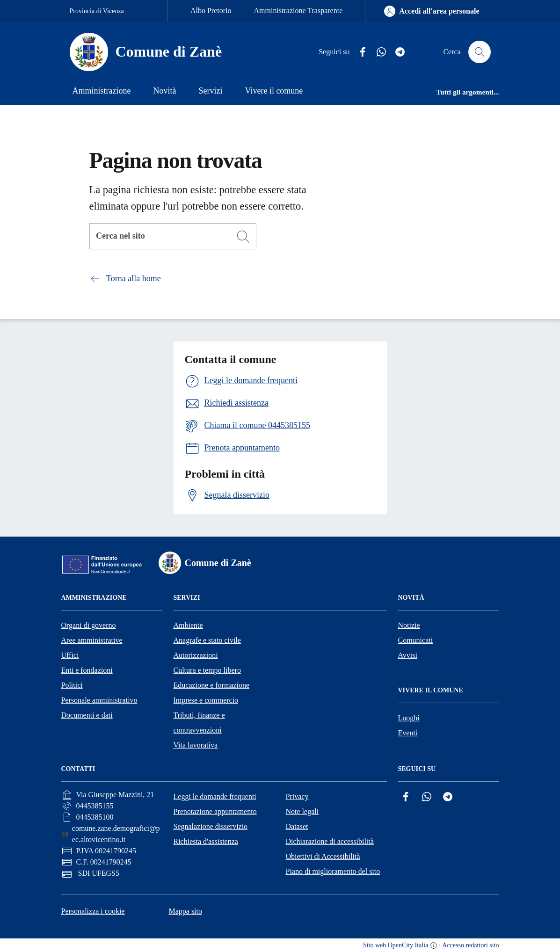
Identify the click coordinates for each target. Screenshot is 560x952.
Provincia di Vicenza (97, 11)
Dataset (297, 826)
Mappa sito (185, 911)
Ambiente (188, 625)
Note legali (302, 811)
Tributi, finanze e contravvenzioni (199, 723)
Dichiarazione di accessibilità (330, 841)
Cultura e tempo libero (207, 670)
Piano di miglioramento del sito (333, 871)
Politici (72, 685)
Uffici (70, 655)
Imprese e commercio (206, 700)
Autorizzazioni (196, 655)
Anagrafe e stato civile (207, 640)
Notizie (409, 625)
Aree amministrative (92, 640)
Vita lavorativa (196, 745)
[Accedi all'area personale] (432, 11)
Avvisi (408, 655)
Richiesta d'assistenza (206, 841)
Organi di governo (89, 625)
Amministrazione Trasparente (298, 11)
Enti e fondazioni (87, 670)
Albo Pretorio (211, 11)
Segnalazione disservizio (211, 826)
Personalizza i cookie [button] (93, 911)
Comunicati (416, 640)
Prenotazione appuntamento (215, 811)
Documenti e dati (87, 715)
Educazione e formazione (212, 685)
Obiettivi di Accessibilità (323, 856)
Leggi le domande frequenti (215, 796)
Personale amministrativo (99, 700)
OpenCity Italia (408, 945)
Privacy (297, 796)
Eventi (408, 733)
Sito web (375, 945)
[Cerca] (243, 237)
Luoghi (409, 718)
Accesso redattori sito (470, 945)
